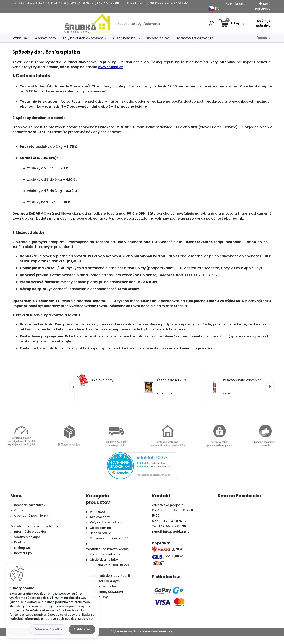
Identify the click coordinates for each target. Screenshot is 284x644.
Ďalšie (262, 38)
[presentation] (74, 395)
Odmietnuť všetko (48, 629)
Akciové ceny (46, 38)
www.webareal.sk (159, 640)
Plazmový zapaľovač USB (196, 38)
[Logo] (36, 23)
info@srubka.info (176, 540)
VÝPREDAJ (21, 38)
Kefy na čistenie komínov (83, 38)
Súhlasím (82, 629)
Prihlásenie (238, 4)
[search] (182, 25)
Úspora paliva (158, 38)
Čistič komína (125, 38)
